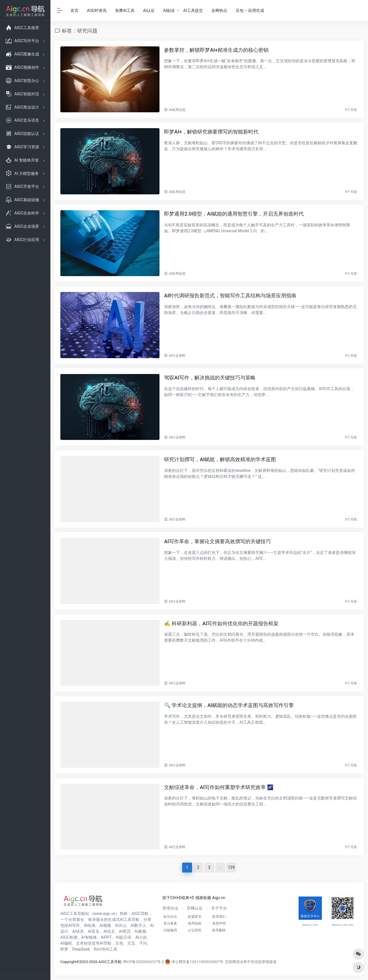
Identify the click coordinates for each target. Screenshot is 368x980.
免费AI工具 (125, 10)
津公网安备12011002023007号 (194, 962)
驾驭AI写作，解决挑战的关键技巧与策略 (210, 378)
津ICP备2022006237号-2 (143, 962)
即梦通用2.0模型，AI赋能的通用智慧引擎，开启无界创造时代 (234, 214)
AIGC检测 (69, 937)
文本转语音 (86, 943)
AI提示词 (124, 937)
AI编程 (66, 943)
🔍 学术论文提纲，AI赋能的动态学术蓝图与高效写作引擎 (229, 705)
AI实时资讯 (97, 10)
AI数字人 (138, 925)
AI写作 (74, 925)
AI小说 (141, 937)
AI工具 (111, 949)
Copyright (68, 962)
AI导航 (106, 943)
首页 (75, 10)
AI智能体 (89, 937)
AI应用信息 (177, 110)
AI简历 (125, 931)
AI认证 (149, 10)
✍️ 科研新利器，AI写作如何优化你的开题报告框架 (221, 623)
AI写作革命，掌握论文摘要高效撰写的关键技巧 (217, 541)
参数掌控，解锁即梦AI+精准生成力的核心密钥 (216, 50)
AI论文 (109, 931)
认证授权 (195, 930)
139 (231, 867)
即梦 (64, 949)
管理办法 (170, 908)
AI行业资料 (177, 356)
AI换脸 (140, 931)
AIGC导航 (140, 914)
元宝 (131, 943)
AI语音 (78, 931)
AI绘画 (90, 925)
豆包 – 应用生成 (250, 10)
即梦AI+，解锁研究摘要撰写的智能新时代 (211, 132)
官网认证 (195, 908)
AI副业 (169, 10)
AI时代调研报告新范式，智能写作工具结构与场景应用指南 (230, 295)
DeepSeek (81, 949)
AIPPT (106, 937)
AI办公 (121, 925)
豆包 (119, 943)
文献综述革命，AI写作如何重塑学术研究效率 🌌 (219, 787)
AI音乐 (94, 931)
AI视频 (105, 925)
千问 (143, 943)
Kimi (98, 949)
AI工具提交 (193, 10)
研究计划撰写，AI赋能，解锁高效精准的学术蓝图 (220, 459)
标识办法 (170, 917)
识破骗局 (170, 930)
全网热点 (219, 10)
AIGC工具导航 (73, 914)
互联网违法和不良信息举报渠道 (251, 962)
